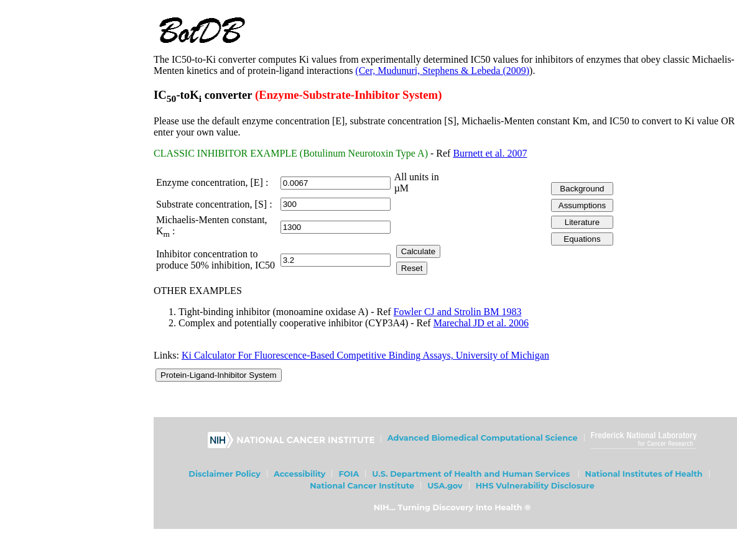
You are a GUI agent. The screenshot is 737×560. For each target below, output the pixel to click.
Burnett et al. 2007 (490, 153)
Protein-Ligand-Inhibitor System (219, 375)
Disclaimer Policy (225, 474)
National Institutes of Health (644, 474)
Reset (412, 268)
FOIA (349, 474)
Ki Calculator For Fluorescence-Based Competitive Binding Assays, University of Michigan (365, 355)
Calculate (419, 251)
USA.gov (445, 486)
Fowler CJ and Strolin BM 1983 (458, 312)
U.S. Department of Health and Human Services (471, 474)
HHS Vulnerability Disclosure (535, 486)
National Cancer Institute (362, 486)
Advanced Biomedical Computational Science (483, 438)
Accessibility (300, 474)
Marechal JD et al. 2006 (481, 323)
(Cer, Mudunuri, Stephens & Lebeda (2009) (442, 71)
